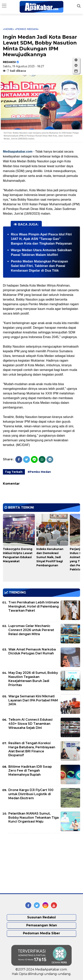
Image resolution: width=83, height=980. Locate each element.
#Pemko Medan (39, 472)
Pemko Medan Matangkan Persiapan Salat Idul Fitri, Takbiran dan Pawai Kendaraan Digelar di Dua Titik (39, 266)
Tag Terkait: (14, 472)
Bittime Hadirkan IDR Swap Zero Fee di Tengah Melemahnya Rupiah (30, 771)
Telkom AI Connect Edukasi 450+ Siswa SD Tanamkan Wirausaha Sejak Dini (30, 724)
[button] (76, 71)
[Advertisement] (32, 863)
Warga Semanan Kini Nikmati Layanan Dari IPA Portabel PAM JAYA (33, 700)
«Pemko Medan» (27, 29)
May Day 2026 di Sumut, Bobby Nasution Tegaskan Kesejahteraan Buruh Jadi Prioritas (33, 679)
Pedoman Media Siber (41, 933)
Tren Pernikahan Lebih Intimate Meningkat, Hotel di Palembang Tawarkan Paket (34, 606)
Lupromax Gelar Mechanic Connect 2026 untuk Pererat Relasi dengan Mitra (31, 630)
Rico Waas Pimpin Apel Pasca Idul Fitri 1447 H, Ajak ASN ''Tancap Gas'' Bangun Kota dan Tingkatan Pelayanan (41, 239)
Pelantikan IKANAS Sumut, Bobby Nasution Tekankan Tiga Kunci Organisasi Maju (34, 818)
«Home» (8, 29)
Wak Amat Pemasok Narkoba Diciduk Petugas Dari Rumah (32, 651)
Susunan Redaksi (41, 917)
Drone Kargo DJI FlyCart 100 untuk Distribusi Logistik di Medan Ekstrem (31, 794)
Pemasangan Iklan (42, 925)
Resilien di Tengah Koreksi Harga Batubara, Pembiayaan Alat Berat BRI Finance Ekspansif (32, 749)
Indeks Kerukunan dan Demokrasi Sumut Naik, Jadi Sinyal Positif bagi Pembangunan (50, 557)
